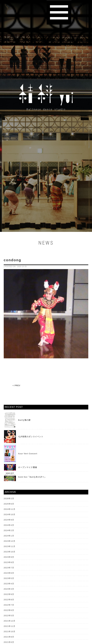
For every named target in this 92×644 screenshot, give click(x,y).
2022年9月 (9, 594)
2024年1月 (9, 536)
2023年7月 (9, 568)
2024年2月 (9, 530)
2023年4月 (9, 584)
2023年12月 (10, 541)
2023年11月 (10, 546)
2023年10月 (10, 552)
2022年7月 (9, 605)
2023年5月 (9, 578)
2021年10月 (10, 632)
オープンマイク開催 (28, 467)
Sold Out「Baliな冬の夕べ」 (32, 477)
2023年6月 (9, 573)
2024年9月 (9, 520)
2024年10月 (10, 514)
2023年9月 (9, 557)
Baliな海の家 (24, 420)
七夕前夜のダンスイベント (31, 437)
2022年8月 (9, 600)
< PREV (16, 386)
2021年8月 (9, 637)
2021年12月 (10, 621)
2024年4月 (9, 525)
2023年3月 (9, 589)
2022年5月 (9, 616)
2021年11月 (10, 626)
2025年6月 (9, 504)
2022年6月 (9, 610)
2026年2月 (9, 499)
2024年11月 (10, 509)
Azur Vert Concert (28, 454)
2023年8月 (9, 562)
